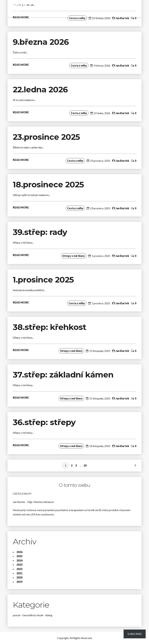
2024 (19, 560)
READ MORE (21, 65)
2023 (19, 565)
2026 (19, 552)
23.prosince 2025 (46, 137)
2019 (19, 582)
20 (85, 465)
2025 (19, 556)
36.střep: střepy (44, 422)
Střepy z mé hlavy (74, 256)
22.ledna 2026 (40, 90)
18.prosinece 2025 (48, 184)
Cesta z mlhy (20, 9)
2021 (19, 573)
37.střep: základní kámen (64, 375)
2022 (19, 569)
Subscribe (135, 634)
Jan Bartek (122, 18)
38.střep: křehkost (51, 327)
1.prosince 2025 (43, 280)
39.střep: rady (40, 232)
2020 (19, 577)
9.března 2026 (41, 42)
